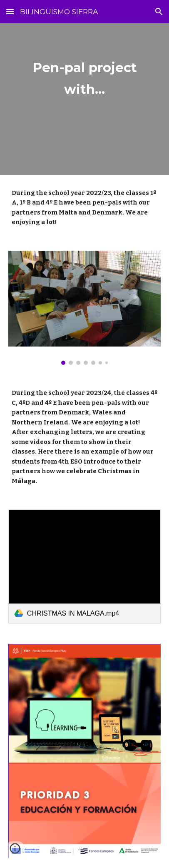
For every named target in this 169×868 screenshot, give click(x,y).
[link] (84, 567)
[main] (84, 99)
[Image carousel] (84, 308)
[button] (10, 11)
